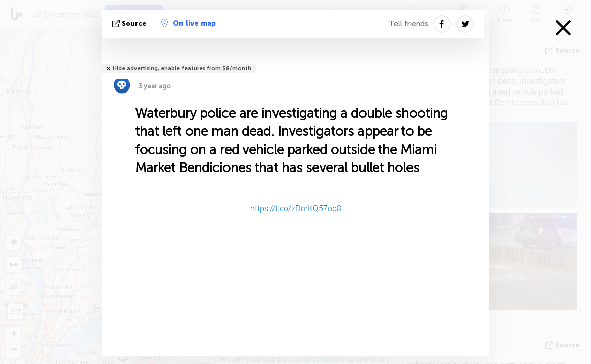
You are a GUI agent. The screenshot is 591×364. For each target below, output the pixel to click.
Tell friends (408, 24)
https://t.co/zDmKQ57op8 (296, 208)
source (130, 24)
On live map (189, 23)
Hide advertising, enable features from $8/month (182, 69)
